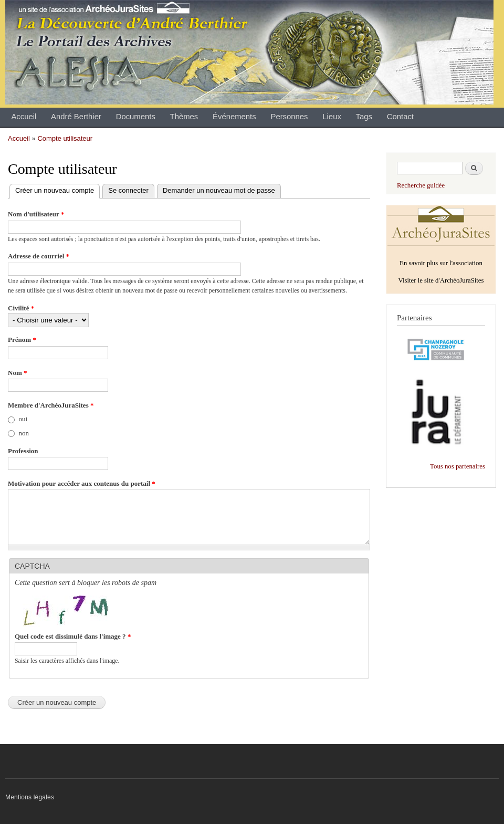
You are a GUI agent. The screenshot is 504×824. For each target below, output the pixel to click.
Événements (234, 117)
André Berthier (76, 117)
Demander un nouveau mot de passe (219, 190)
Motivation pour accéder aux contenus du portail (82, 483)
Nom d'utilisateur (36, 214)
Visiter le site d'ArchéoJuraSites (441, 280)
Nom (17, 373)
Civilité (21, 308)
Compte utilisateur (65, 138)
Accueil (24, 117)
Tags (364, 117)
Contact (400, 117)
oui (23, 419)
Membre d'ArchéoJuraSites (51, 405)
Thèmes (184, 117)
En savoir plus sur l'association (441, 263)
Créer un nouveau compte (57, 191)
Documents (136, 117)
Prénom (22, 340)
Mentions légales (30, 797)
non (24, 433)
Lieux (332, 117)
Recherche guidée (421, 185)
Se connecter (128, 190)
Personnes (289, 117)
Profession (23, 451)
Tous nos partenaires (458, 466)
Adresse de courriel (39, 256)
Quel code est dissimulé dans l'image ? (73, 636)
